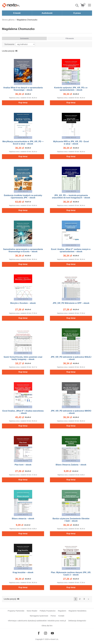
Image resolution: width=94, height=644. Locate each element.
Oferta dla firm (47, 626)
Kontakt (61, 616)
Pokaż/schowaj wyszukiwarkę (77, 5)
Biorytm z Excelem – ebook (23, 303)
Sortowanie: (10, 44)
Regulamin (62, 611)
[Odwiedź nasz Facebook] (39, 633)
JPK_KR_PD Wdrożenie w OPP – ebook (71, 303)
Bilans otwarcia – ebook (23, 519)
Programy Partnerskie (16, 611)
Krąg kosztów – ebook (23, 572)
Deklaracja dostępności (77, 621)
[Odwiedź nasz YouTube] (52, 633)
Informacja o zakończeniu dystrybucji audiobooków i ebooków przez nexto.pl (37, 621)
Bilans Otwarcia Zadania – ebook (71, 465)
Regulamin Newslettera (77, 611)
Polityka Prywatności (48, 611)
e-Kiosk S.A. (54, 639)
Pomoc (53, 616)
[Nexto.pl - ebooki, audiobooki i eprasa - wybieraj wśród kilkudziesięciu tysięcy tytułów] (11, 5)
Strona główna (8, 20)
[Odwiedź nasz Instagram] (46, 633)
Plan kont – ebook (23, 465)
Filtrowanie (70, 38)
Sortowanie (24, 38)
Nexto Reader (32, 611)
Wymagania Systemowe (39, 616)
